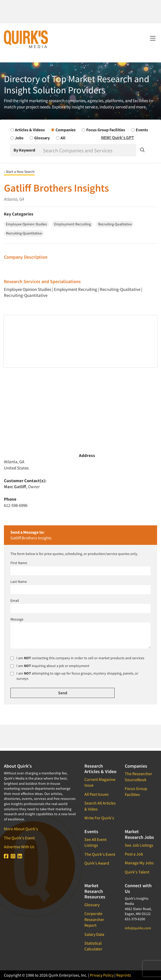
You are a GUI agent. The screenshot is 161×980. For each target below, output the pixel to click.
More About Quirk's (21, 829)
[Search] (89, 150)
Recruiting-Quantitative (26, 295)
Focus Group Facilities (136, 791)
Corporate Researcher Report (94, 919)
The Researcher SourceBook (138, 776)
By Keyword (24, 150)
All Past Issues (97, 794)
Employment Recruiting (76, 289)
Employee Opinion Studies (28, 289)
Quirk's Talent (137, 872)
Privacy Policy (102, 975)
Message (17, 619)
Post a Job (134, 854)
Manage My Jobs (139, 863)
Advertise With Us (19, 847)
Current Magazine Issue (100, 782)
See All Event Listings (95, 842)
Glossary (92, 905)
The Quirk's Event (19, 838)
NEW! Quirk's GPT (117, 138)
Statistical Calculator (93, 946)
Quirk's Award (97, 863)
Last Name (19, 582)
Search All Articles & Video (100, 806)
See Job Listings (139, 845)
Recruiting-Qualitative (120, 289)
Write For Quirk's (99, 818)
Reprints (124, 975)
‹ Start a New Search (19, 172)
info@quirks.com (138, 928)
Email (15, 600)
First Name (19, 563)
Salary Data (94, 934)
